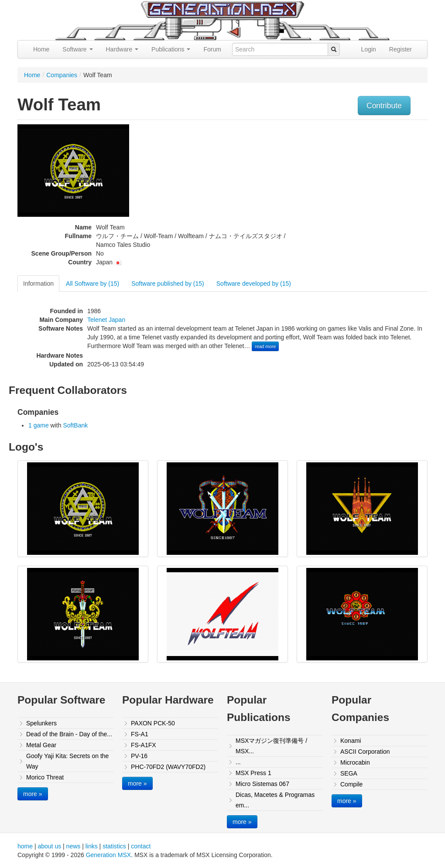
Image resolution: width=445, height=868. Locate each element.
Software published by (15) (168, 284)
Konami (351, 741)
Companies (62, 75)
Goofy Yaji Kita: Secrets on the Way (67, 761)
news (74, 846)
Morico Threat (45, 777)
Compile (351, 784)
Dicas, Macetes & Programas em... (275, 800)
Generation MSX (109, 855)
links (92, 846)
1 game (39, 425)
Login (369, 49)
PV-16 (139, 756)
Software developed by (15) (254, 284)
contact (141, 846)
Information (38, 284)
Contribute (384, 106)
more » (33, 794)
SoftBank (75, 425)
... (238, 762)
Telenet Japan (106, 320)
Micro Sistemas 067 (262, 784)
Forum (212, 49)
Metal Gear (41, 745)
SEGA (349, 773)
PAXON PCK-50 (153, 723)
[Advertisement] (370, 185)
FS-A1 (140, 734)
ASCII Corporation (365, 752)
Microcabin (355, 762)
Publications (171, 49)
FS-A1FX (144, 745)
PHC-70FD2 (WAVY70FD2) (168, 767)
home (25, 846)
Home (41, 49)
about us (49, 846)
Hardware (122, 49)
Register (400, 49)
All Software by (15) (92, 284)
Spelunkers (41, 723)
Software (77, 49)
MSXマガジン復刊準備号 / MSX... (271, 746)
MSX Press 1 (253, 773)
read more (265, 346)
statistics (114, 846)
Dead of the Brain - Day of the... (69, 734)
